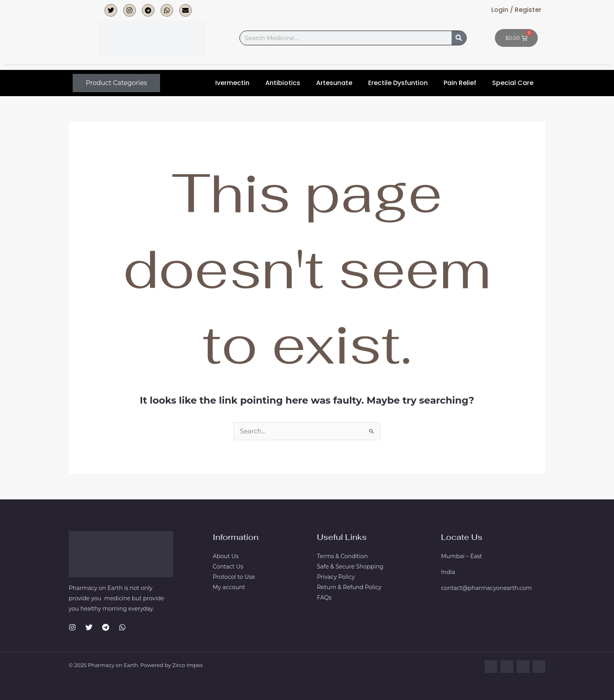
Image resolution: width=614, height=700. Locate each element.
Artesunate (334, 83)
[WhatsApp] (122, 627)
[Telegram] (106, 627)
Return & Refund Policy (349, 587)
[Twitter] (89, 627)
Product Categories (116, 83)
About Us (226, 556)
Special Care (513, 83)
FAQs (324, 598)
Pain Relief (460, 83)
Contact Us (228, 567)
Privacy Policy (336, 577)
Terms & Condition (342, 556)
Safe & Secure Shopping (350, 567)
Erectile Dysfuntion (398, 83)
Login (500, 10)
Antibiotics (283, 83)
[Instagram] (72, 627)
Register (527, 10)
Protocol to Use (234, 577)
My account (229, 587)
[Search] (459, 38)
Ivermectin (232, 83)
